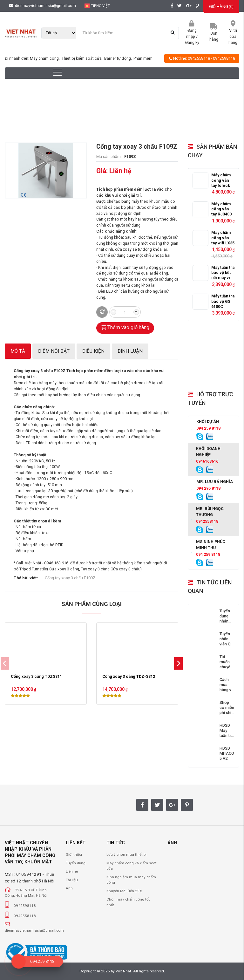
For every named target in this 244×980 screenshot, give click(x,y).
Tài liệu (72, 880)
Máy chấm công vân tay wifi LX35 (223, 238)
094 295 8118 (208, 488)
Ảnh (69, 888)
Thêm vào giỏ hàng (125, 327)
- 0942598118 (223, 58)
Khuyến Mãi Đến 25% (124, 891)
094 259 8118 (208, 428)
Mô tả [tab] (18, 351)
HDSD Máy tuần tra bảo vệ (226, 733)
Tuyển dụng (76, 863)
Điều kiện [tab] (93, 351)
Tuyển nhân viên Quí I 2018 (227, 642)
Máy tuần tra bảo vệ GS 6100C (223, 301)
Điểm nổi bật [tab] (54, 351)
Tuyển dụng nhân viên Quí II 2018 (227, 621)
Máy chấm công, (45, 58)
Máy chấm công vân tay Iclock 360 (221, 183)
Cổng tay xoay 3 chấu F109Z (70, 578)
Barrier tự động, (119, 58)
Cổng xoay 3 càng (126, 113)
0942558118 (199, 58)
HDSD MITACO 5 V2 (227, 753)
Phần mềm (143, 58)
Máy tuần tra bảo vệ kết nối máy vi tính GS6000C (223, 278)
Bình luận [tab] (130, 351)
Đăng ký (192, 42)
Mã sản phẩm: (109, 157)
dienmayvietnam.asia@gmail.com (43, 6)
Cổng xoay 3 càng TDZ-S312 (129, 676)
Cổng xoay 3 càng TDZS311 (36, 676)
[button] (178, 664)
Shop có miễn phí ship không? (227, 710)
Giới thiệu (74, 854)
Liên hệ (72, 871)
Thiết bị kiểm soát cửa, (83, 58)
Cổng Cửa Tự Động (81, 113)
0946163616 (207, 461)
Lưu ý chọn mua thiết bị (126, 854)
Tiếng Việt (97, 6)
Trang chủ (45, 113)
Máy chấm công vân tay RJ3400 (221, 209)
